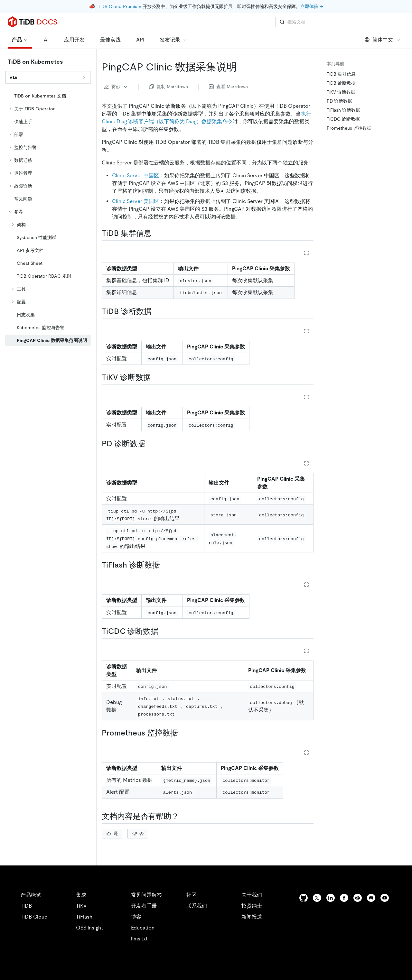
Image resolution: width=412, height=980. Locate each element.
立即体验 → (312, 6)
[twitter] (317, 898)
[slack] (358, 898)
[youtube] (385, 898)
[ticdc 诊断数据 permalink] (164, 631)
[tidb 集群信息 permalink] (157, 233)
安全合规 (161, 967)
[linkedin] (331, 898)
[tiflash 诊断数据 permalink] (165, 565)
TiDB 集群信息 (341, 74)
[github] (304, 898)
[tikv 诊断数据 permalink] (156, 377)
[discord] (371, 898)
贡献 (116, 87)
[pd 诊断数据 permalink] (150, 444)
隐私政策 (133, 967)
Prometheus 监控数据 (349, 128)
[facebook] (344, 898)
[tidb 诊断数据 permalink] (157, 311)
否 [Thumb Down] (138, 833)
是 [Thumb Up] (112, 833)
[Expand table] (306, 253)
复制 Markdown (169, 87)
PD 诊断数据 (339, 101)
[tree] (48, 219)
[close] (399, 943)
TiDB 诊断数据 (341, 83)
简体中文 (383, 40)
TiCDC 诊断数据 (343, 119)
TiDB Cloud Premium (120, 6)
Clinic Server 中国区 (136, 176)
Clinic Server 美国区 (136, 201)
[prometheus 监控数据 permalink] (183, 733)
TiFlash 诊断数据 (343, 110)
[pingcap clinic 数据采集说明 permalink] (242, 67)
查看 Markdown (228, 87)
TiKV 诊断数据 (341, 92)
